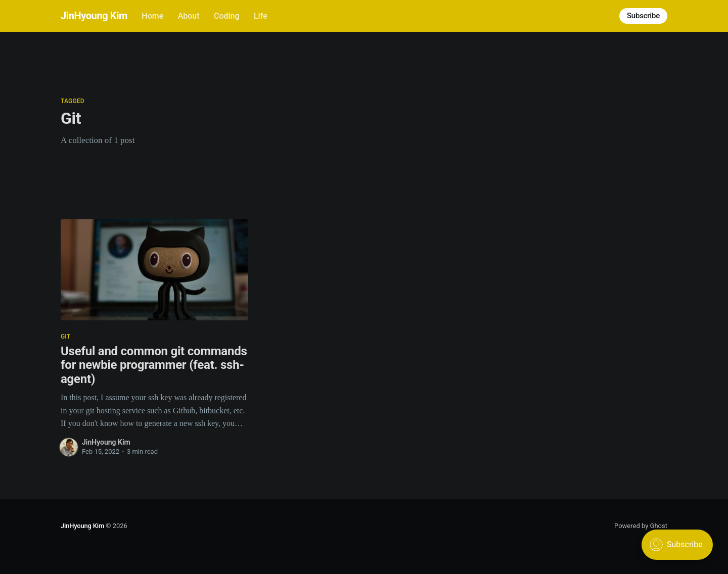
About (189, 16)
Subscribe (643, 16)
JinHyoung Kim (94, 16)
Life (261, 16)
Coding (227, 16)
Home (152, 16)
